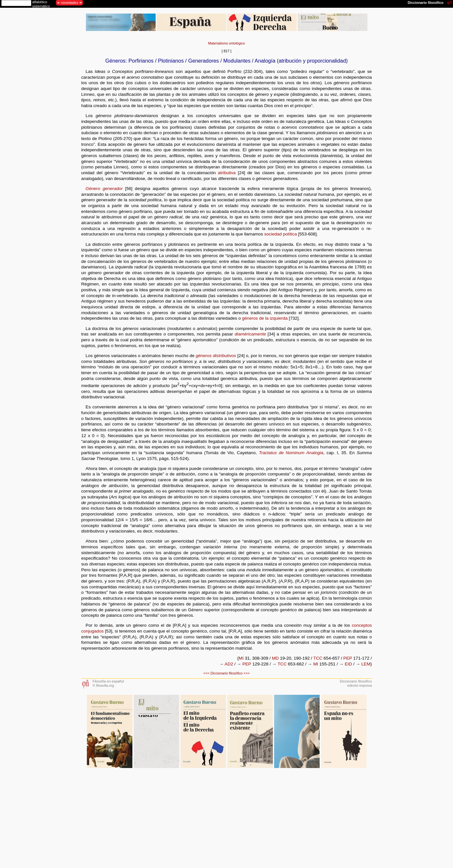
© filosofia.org (103, 685)
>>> (247, 673)
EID (349, 664)
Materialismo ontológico (226, 43)
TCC (318, 658)
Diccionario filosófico (226, 673)
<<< (206, 673)
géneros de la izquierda (265, 318)
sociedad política (280, 234)
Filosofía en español (108, 681)
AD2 (229, 664)
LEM (366, 664)
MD (275, 658)
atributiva (227, 173)
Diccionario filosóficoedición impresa (356, 683)
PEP (348, 658)
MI (241, 658)
